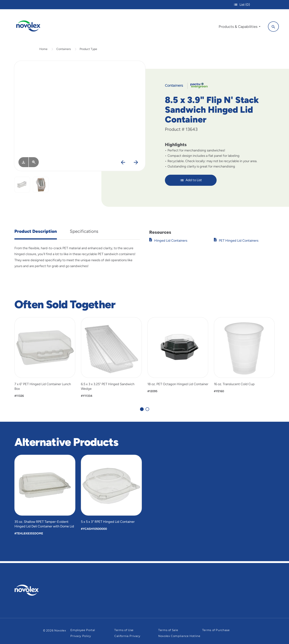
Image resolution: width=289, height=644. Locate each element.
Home (43, 50)
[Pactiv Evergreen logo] (34, 590)
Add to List (191, 182)
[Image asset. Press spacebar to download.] (23, 164)
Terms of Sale (168, 630)
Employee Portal (83, 630)
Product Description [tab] (36, 233)
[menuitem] (239, 27)
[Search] (272, 26)
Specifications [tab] (84, 233)
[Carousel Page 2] (147, 411)
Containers (64, 50)
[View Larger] (34, 164)
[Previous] (123, 164)
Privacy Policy (81, 636)
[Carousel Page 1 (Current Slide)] (142, 411)
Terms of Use (124, 630)
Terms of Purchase (216, 630)
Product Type (88, 50)
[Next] (136, 164)
